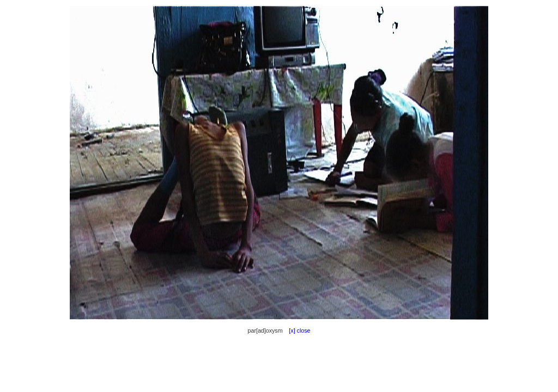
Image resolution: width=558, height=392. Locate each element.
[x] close (297, 330)
